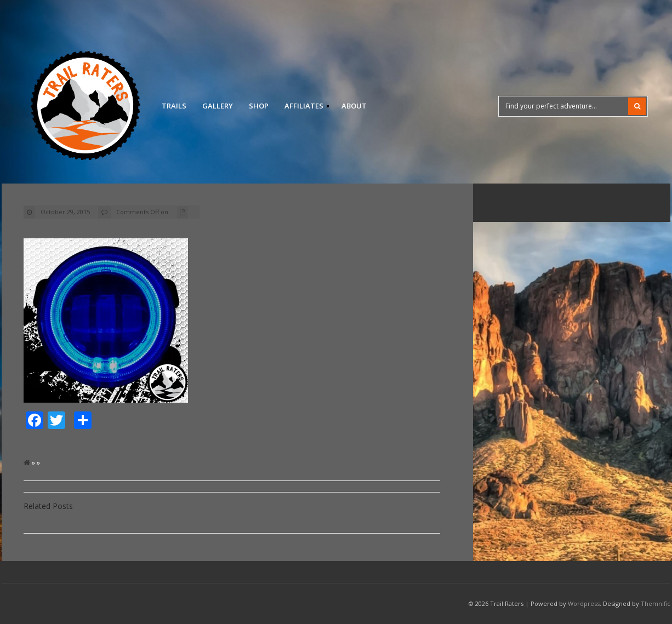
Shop (259, 106)
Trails (174, 106)
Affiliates (303, 107)
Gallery (218, 106)
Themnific (656, 603)
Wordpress (584, 603)
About (354, 106)
